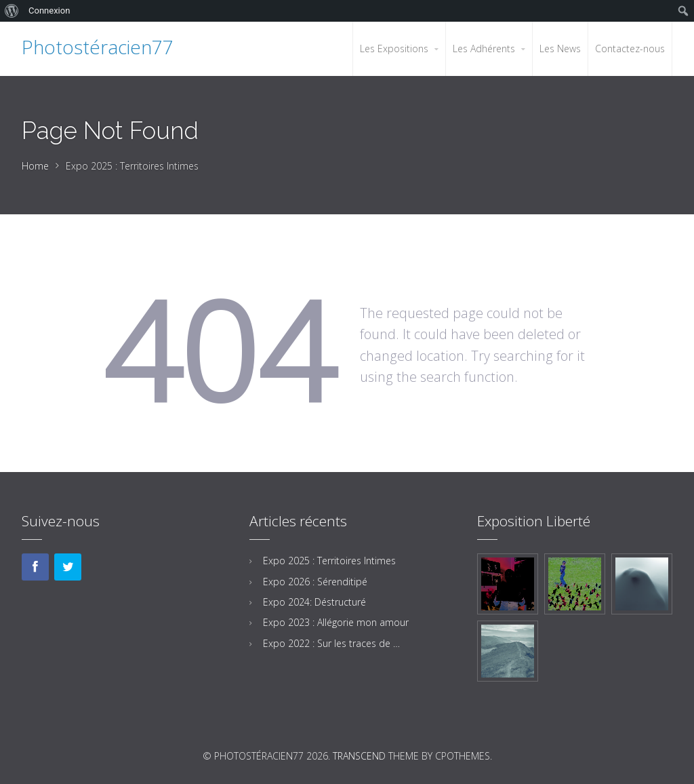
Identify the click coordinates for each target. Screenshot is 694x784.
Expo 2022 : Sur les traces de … (331, 643)
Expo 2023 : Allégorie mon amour (336, 622)
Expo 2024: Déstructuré (314, 602)
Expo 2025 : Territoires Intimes (329, 561)
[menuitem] (12, 11)
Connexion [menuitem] (49, 11)
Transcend (359, 756)
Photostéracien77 (98, 47)
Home (35, 166)
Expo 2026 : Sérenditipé (315, 582)
